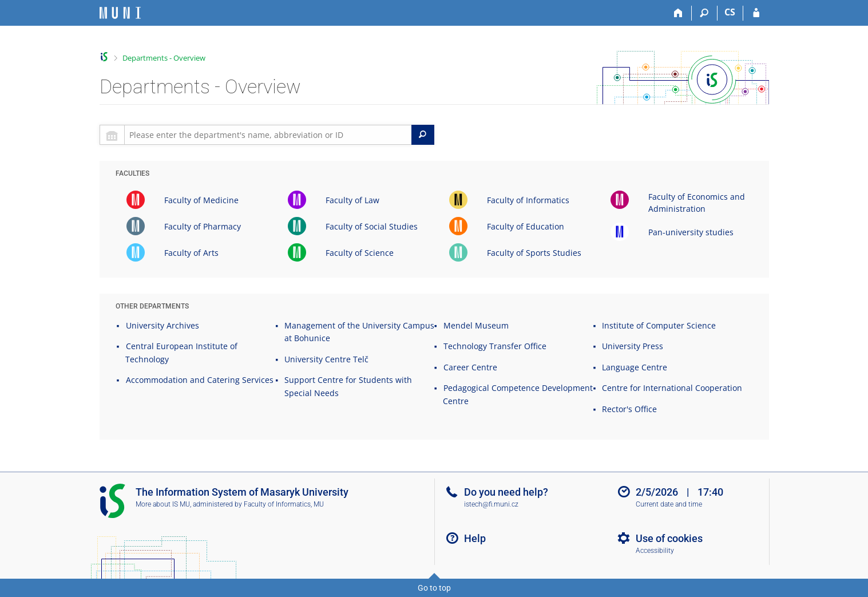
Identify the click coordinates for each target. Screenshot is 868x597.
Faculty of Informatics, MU (284, 504)
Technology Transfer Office (495, 346)
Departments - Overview (164, 58)
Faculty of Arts (191, 253)
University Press (633, 346)
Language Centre (635, 367)
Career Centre (470, 367)
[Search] (705, 13)
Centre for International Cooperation (672, 388)
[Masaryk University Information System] (120, 13)
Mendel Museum (476, 325)
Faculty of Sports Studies (534, 253)
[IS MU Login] (756, 13)
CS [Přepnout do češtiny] (730, 12)
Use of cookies (669, 538)
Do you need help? (506, 492)
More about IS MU (163, 504)
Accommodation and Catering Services (200, 380)
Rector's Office (629, 409)
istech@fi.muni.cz (491, 504)
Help (475, 538)
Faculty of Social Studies (372, 226)
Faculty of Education (526, 226)
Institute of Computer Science (659, 325)
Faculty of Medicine (201, 200)
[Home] (679, 13)
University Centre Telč (326, 359)
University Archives (162, 325)
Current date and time (669, 504)
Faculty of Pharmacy (203, 226)
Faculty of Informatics (528, 200)
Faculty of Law (352, 200)
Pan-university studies (691, 232)
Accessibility (655, 551)
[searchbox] (268, 135)
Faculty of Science (360, 253)
